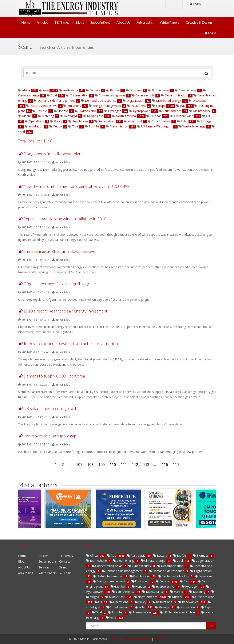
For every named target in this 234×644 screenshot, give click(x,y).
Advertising (145, 22)
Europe (161, 106)
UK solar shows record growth (50, 408)
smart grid (135, 121)
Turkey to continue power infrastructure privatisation (71, 343)
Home (26, 22)
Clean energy (188, 90)
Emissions (74, 106)
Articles (42, 22)
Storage (206, 121)
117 (176, 464)
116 (165, 464)
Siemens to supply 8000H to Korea (54, 376)
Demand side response (101, 101)
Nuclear (156, 116)
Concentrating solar (112, 95)
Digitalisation (135, 101)
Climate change (29, 95)
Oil (208, 116)
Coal (54, 95)
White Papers (170, 22)
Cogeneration (79, 95)
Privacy (115, 639)
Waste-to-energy (194, 126)
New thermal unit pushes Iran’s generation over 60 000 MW (76, 186)
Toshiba (94, 126)
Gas (183, 106)
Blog (21, 561)
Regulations (80, 121)
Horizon (63, 111)
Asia (46, 90)
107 (79, 464)
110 (113, 464)
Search (64, 567)
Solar (184, 121)
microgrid (70, 116)
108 (90, 464)
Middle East (95, 116)
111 (124, 464)
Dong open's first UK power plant (53, 154)
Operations (36, 121)
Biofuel (115, 90)
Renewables (107, 121)
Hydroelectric (88, 111)
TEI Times (62, 22)
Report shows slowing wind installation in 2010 (65, 219)
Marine (27, 116)
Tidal (75, 126)
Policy (58, 121)
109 (102, 464)
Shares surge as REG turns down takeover (60, 251)
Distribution (200, 101)
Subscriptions (100, 22)
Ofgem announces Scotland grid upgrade (60, 284)
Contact (65, 561)
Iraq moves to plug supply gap (50, 436)
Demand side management (56, 101)
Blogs (80, 22)
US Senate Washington (157, 126)
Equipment (138, 106)
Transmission (119, 126)
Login (195, 4)
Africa (26, 90)
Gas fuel (42, 111)
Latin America (172, 111)
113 (146, 464)
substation (36, 126)
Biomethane (160, 90)
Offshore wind (184, 116)
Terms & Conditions (137, 639)
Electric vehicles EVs (44, 106)
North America (126, 116)
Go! (211, 626)
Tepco (58, 126)
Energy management (107, 106)
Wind (22, 132)
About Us (123, 22)
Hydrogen (115, 111)
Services (44, 567)
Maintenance (202, 111)
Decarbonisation (176, 95)
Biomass (136, 90)
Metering (48, 116)
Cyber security (145, 95)
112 (135, 464)
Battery (95, 90)
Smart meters (161, 121)
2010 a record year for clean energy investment (65, 311)
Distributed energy (168, 101)
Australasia (71, 90)
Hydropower (141, 111)
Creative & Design (199, 22)
